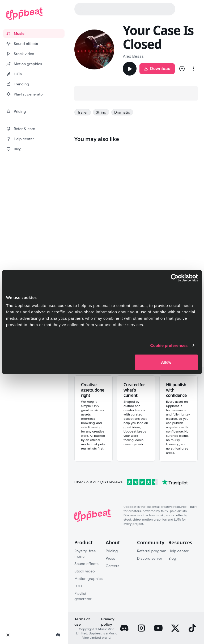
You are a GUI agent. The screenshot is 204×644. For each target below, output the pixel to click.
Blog (172, 558)
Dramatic (122, 112)
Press (110, 558)
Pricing (112, 551)
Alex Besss (133, 56)
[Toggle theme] (8, 635)
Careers (112, 566)
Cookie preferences (169, 345)
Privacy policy (108, 622)
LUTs (78, 586)
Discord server (150, 558)
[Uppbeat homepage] (34, 14)
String (101, 112)
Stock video (85, 571)
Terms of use (82, 622)
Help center (178, 551)
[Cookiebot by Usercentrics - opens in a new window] (175, 278)
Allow (166, 362)
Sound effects (86, 564)
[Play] (130, 69)
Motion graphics (88, 579)
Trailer (83, 112)
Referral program (152, 551)
